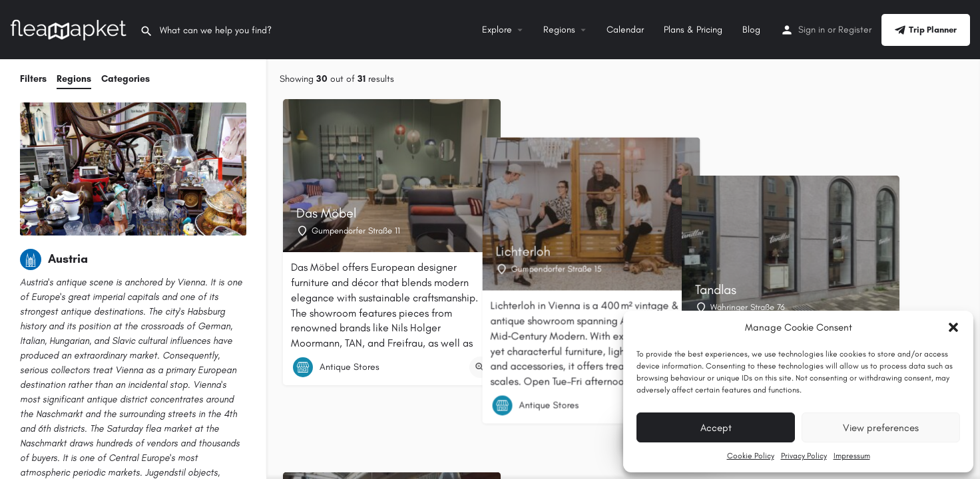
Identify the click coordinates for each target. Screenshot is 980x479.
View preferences (881, 428)
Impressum (852, 456)
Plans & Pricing (693, 30)
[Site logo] (70, 29)
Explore (497, 30)
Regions (559, 30)
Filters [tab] (33, 79)
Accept (716, 428)
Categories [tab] (125, 79)
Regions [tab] (74, 79)
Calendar (625, 30)
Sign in (812, 30)
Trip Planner (926, 30)
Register (855, 30)
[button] (953, 327)
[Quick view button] (480, 367)
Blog (751, 30)
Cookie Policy (751, 456)
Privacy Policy (804, 456)
